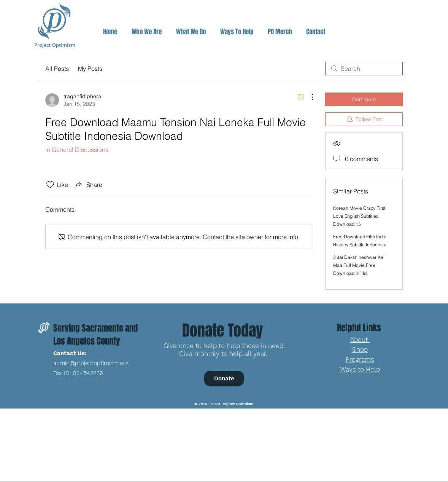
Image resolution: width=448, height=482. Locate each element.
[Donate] (224, 378)
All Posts (57, 69)
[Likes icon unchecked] (50, 185)
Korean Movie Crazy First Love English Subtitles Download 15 (359, 216)
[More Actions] (308, 97)
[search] (364, 69)
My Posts (90, 69)
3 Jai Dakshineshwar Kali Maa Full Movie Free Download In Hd (359, 265)
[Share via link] (88, 185)
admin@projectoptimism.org (91, 363)
